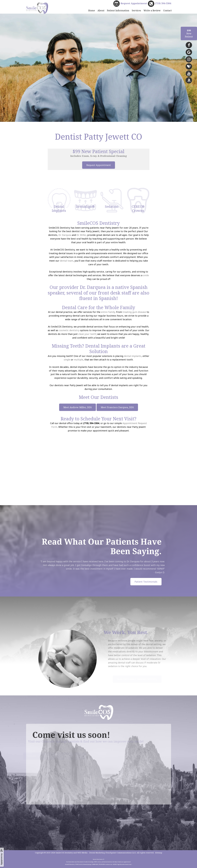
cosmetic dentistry (69, 330)
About (101, 10)
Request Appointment (99, 165)
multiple (79, 360)
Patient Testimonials (146, 582)
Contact (167, 10)
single (67, 360)
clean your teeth (87, 334)
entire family (108, 312)
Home (92, 10)
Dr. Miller (81, 235)
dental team (67, 261)
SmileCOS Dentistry (64, 853)
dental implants (133, 356)
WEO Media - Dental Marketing (91, 853)
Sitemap (159, 853)
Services (136, 10)
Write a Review (152, 10)
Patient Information (118, 10)
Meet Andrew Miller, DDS (78, 407)
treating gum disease (134, 312)
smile (146, 275)
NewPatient (189, 33)
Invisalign (94, 565)
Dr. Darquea (65, 235)
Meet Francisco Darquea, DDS (117, 407)
